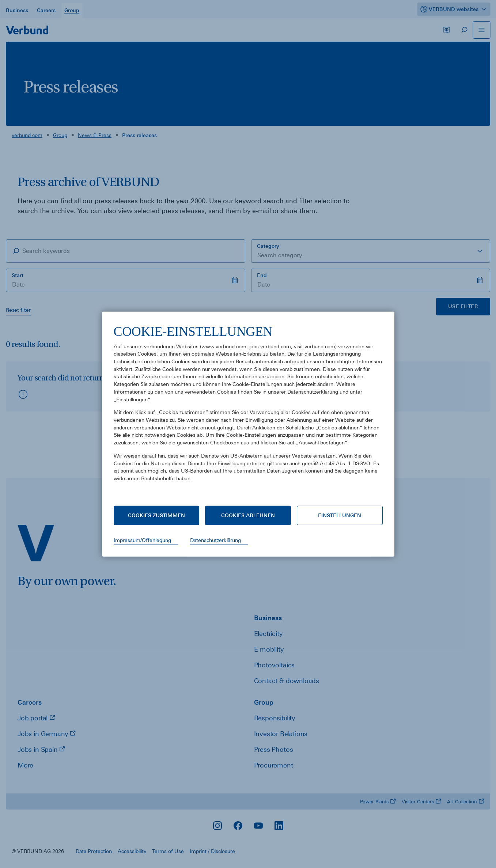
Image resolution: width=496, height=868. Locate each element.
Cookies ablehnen (248, 515)
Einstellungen (340, 515)
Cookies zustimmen (156, 515)
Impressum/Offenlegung (142, 540)
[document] (248, 408)
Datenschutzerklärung (215, 540)
